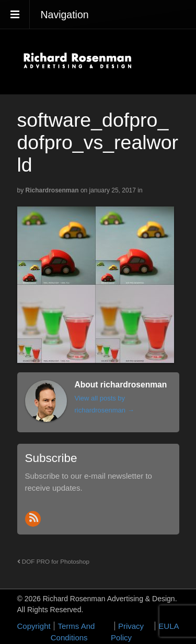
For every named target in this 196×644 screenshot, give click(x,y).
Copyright (34, 626)
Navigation (65, 15)
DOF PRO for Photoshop (54, 561)
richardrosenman (52, 190)
